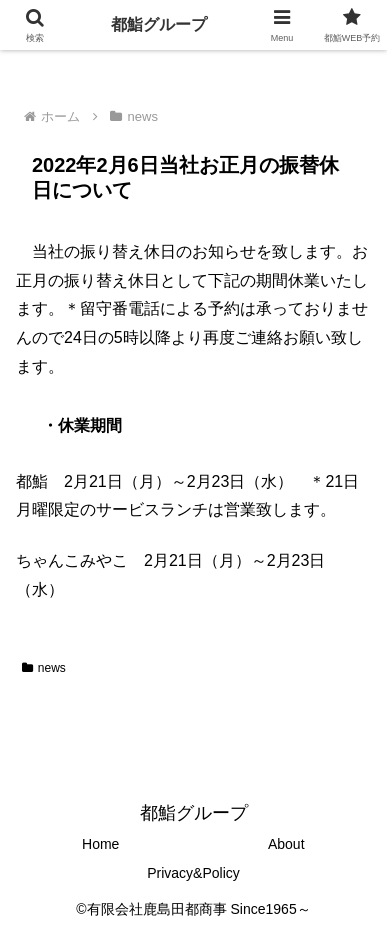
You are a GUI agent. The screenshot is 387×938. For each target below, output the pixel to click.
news (44, 668)
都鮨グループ (159, 24)
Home (100, 844)
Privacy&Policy (193, 873)
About (286, 844)
